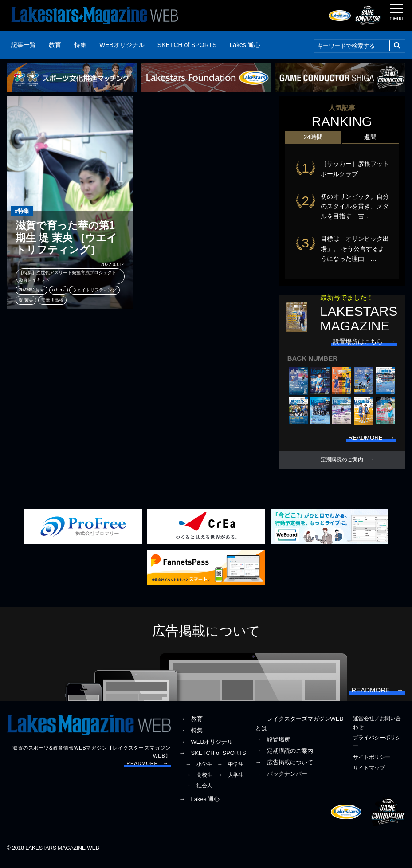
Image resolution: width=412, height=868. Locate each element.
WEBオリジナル (122, 45)
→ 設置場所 (273, 746)
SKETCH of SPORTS (187, 45)
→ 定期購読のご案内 (284, 757)
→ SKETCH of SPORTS (213, 760)
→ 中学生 (231, 770)
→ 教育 (191, 725)
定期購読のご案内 (342, 464)
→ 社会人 (199, 792)
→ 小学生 (199, 770)
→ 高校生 (199, 782)
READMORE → (147, 770)
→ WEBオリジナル (206, 748)
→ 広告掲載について (284, 768)
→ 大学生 (231, 782)
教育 (55, 45)
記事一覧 (24, 45)
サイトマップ (369, 774)
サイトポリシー (372, 763)
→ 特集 (191, 736)
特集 (80, 45)
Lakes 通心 (245, 45)
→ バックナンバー (281, 780)
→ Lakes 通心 (200, 805)
